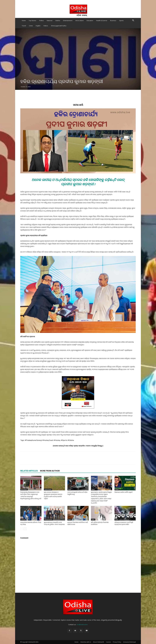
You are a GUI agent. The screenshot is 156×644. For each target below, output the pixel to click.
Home (24, 21)
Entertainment (68, 21)
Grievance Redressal (129, 642)
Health (117, 489)
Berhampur (24, 489)
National (50, 21)
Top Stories (32, 21)
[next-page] (25, 529)
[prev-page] (22, 529)
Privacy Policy (117, 642)
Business (113, 21)
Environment (48, 489)
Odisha (58, 21)
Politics (41, 21)
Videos (46, 26)
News (70, 489)
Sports (121, 21)
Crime (31, 26)
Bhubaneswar (48, 520)
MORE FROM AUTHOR (50, 471)
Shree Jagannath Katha (59, 26)
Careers (108, 642)
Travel (24, 26)
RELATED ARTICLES (29, 471)
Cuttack (23, 520)
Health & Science (102, 21)
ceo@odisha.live (82, 625)
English (38, 26)
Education (90, 21)
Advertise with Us (86, 642)
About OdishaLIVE (98, 642)
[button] (133, 21)
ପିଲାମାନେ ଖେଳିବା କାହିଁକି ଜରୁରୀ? (124, 492)
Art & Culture (80, 21)
